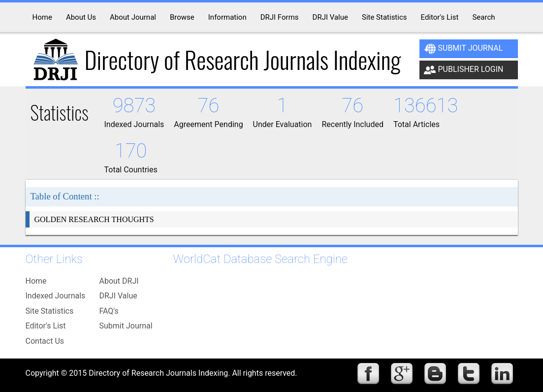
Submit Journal (463, 49)
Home (36, 281)
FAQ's (109, 311)
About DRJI (119, 281)
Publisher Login (464, 70)
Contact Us (45, 341)
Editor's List (46, 326)
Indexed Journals (56, 296)
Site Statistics (50, 311)
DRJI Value (118, 296)
